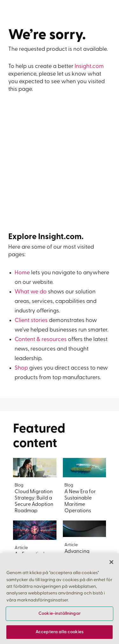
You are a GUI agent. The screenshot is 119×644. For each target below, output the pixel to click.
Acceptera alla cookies (60, 632)
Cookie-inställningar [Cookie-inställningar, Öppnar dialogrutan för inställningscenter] (60, 614)
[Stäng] (111, 562)
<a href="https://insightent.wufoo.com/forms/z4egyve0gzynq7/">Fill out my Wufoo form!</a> (60, 166)
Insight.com (89, 67)
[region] (60, 599)
